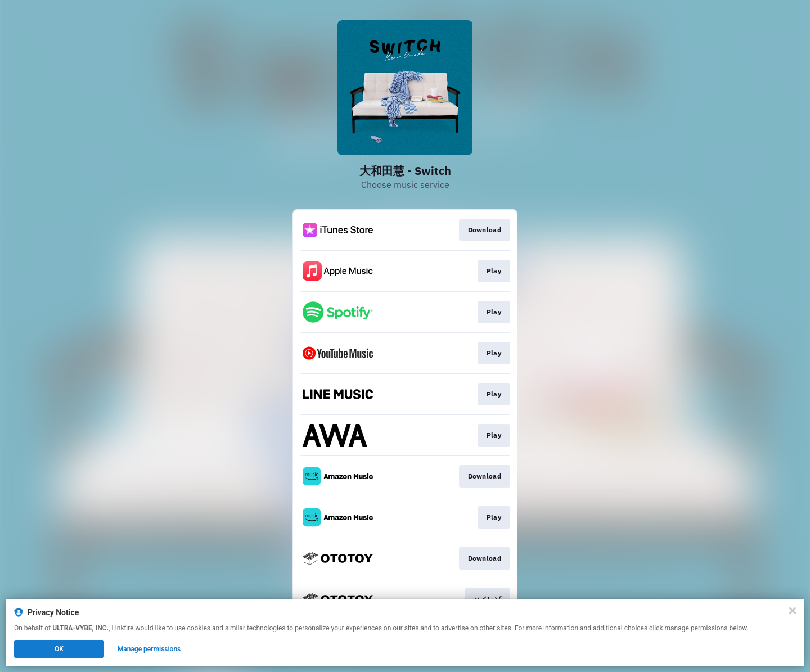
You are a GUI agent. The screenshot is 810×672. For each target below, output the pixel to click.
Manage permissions (149, 649)
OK (59, 649)
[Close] (793, 611)
